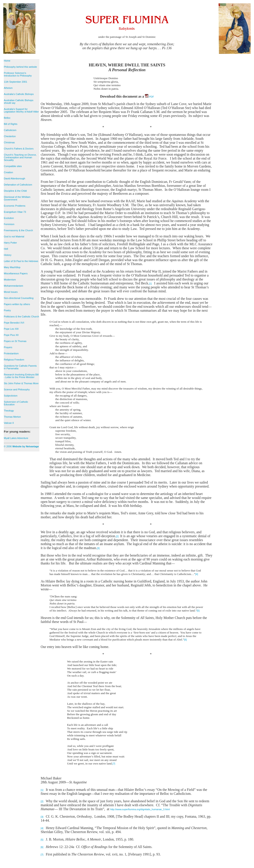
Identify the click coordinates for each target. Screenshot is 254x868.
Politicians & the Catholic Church (22, 317)
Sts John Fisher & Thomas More (21, 383)
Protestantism (11, 353)
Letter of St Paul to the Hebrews (21, 261)
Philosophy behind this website (20, 67)
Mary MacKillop (12, 267)
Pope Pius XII (11, 335)
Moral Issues (11, 292)
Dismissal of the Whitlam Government (17, 198)
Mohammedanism (14, 286)
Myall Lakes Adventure (16, 438)
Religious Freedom (14, 360)
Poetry (7, 310)
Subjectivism (11, 396)
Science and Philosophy (17, 389)
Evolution (9, 218)
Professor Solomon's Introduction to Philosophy (18, 74)
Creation (9, 172)
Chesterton (10, 136)
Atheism (8, 88)
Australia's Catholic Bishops (19, 94)
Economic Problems (15, 206)
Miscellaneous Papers (16, 273)
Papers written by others (17, 304)
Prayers (8, 347)
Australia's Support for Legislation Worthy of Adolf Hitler (21, 110)
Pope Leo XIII (11, 329)
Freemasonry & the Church (18, 230)
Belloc (7, 118)
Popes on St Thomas (15, 341)
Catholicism (10, 130)
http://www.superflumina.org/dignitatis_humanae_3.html (140, 809)
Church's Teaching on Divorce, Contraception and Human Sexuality (20, 157)
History (8, 255)
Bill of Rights (11, 124)
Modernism (10, 280)
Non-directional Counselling (19, 298)
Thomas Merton (12, 417)
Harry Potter (10, 243)
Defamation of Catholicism (18, 185)
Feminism (9, 224)
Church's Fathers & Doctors (19, 149)
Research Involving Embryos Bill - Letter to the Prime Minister (21, 376)
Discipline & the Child (15, 191)
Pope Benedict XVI (14, 323)
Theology (9, 411)
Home (7, 61)
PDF (149, 97)
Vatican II (9, 423)
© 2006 (21, 446)
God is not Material (14, 237)
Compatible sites (13, 166)
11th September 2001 (16, 82)
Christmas (9, 142)
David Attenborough (15, 178)
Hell (6, 249)
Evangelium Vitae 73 (15, 212)
